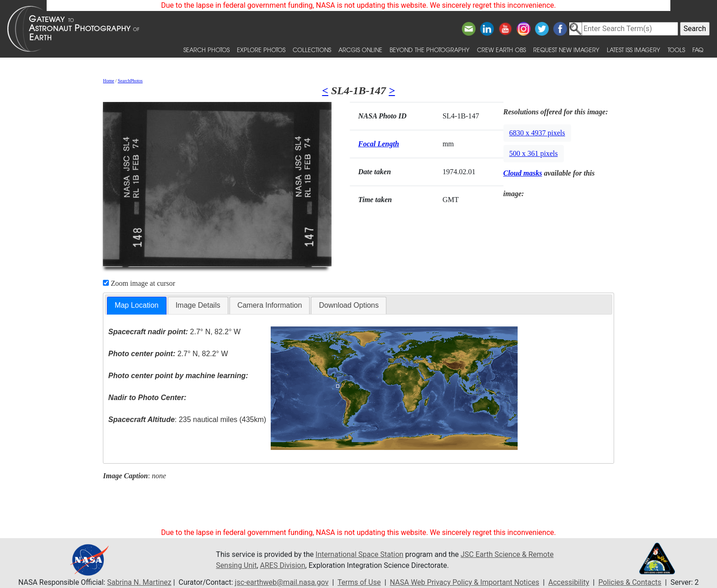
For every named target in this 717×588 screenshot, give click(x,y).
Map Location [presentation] (137, 305)
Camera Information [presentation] (270, 305)
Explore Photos (261, 50)
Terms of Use (359, 582)
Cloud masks (523, 173)
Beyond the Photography (430, 50)
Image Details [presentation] (198, 305)
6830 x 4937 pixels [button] (537, 133)
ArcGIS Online (360, 50)
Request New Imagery (566, 50)
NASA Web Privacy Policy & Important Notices (465, 582)
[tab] (137, 306)
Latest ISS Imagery (634, 50)
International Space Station (359, 554)
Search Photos (206, 50)
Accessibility (569, 582)
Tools (676, 50)
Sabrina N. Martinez (139, 582)
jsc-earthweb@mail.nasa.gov (282, 582)
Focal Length (378, 144)
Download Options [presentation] (349, 305)
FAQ (698, 50)
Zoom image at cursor (139, 283)
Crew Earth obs (501, 50)
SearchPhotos (130, 81)
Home (108, 81)
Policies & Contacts (630, 582)
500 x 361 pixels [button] (534, 153)
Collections (312, 50)
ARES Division (283, 565)
